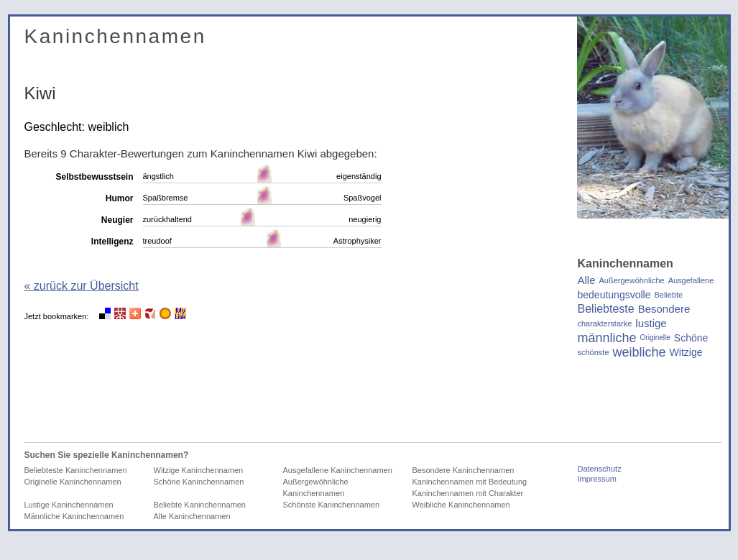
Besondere (664, 309)
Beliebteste (606, 309)
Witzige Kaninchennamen (199, 470)
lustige (651, 323)
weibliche (640, 352)
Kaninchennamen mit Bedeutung (470, 482)
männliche (607, 338)
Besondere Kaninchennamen (463, 470)
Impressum (597, 479)
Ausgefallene (691, 280)
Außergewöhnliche (632, 280)
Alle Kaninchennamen (192, 516)
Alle (587, 280)
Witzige (686, 352)
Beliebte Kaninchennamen (200, 505)
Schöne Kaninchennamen (199, 482)
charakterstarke (605, 323)
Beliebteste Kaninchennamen (76, 470)
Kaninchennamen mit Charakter (468, 493)
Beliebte (668, 295)
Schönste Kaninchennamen (332, 505)
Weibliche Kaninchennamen (461, 505)
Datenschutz (600, 469)
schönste (594, 352)
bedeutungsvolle (614, 295)
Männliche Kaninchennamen (74, 516)
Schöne (691, 338)
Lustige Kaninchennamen (69, 505)
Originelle (655, 338)
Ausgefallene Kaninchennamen (338, 470)
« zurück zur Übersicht (82, 286)
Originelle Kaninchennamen (73, 482)
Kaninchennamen (115, 36)
